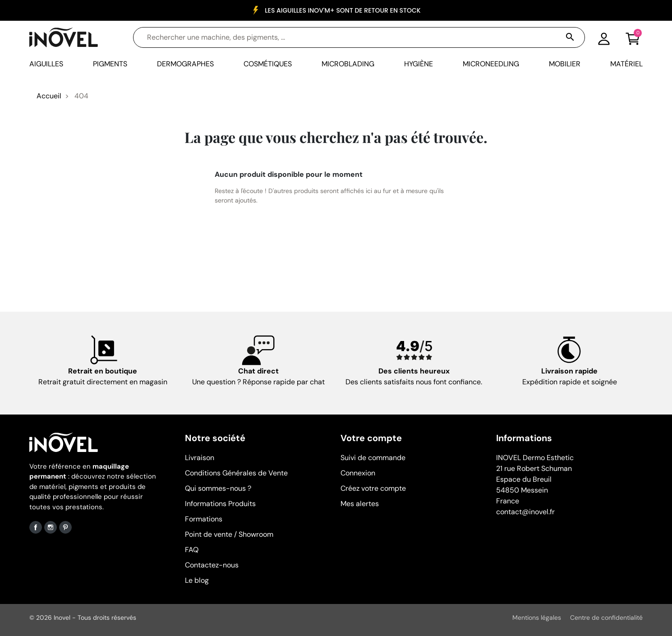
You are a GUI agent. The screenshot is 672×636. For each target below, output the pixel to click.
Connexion (358, 473)
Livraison (200, 458)
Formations (204, 519)
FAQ (192, 550)
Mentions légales (537, 618)
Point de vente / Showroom (229, 534)
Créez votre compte (373, 488)
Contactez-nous (212, 565)
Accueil (49, 96)
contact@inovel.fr (525, 512)
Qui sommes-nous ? (218, 488)
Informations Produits (220, 504)
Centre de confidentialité (606, 618)
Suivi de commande (373, 458)
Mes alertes (360, 504)
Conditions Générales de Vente (236, 473)
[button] (633, 37)
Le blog (197, 580)
